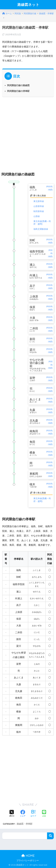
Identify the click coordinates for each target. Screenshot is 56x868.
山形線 (37, 216)
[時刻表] (49, 187)
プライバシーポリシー (28, 860)
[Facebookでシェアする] (23, 814)
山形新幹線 (39, 206)
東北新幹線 (39, 201)
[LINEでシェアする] (44, 814)
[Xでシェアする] (12, 814)
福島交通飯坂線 (41, 229)
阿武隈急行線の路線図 (18, 85)
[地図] (50, 190)
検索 (50, 836)
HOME (28, 856)
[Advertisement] (28, 132)
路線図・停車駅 (25, 824)
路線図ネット (28, 5)
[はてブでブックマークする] (33, 814)
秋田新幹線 (39, 211)
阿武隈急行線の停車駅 (18, 91)
